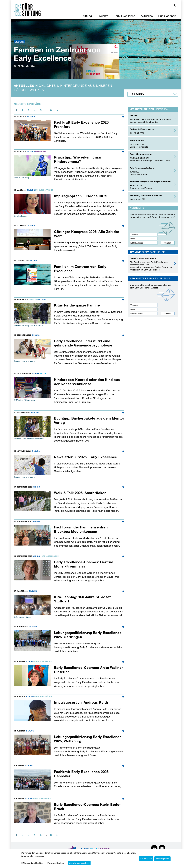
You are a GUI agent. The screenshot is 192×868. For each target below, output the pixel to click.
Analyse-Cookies (56, 863)
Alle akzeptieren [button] (162, 859)
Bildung (31, 116)
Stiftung (87, 16)
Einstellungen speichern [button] (79, 863)
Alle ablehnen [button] (146, 859)
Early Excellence (125, 16)
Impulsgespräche (44, 190)
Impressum (40, 856)
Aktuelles (147, 16)
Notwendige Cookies (33, 863)
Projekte (103, 16)
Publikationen (167, 16)
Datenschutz (27, 856)
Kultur (44, 374)
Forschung (41, 151)
